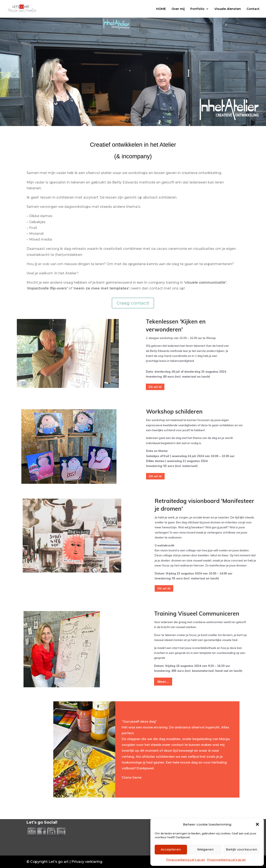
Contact (253, 9)
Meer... (163, 681)
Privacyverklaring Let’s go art (186, 860)
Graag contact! (133, 303)
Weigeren (205, 849)
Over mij (178, 9)
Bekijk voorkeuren (242, 849)
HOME (161, 9)
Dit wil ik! (155, 387)
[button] (257, 824)
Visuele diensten (228, 9)
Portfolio (197, 9)
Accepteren (171, 849)
